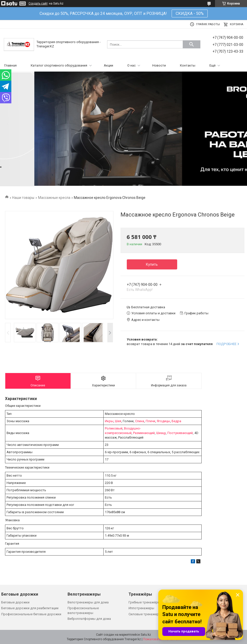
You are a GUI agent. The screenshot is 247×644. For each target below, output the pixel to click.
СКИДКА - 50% (190, 13)
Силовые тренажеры (145, 614)
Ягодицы (163, 421)
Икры (109, 421)
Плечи (150, 421)
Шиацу (161, 433)
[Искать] (192, 44)
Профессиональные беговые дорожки (31, 614)
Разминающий (144, 433)
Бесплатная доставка (148, 307)
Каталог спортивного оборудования (59, 65)
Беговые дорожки (15, 602)
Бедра (176, 421)
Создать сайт (38, 4)
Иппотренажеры (141, 608)
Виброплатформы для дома (89, 619)
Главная (10, 65)
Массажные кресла (54, 198)
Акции (109, 65)
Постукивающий (180, 433)
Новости (159, 65)
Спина (140, 421)
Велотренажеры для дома (88, 602)
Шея (118, 421)
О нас (131, 65)
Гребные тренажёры (144, 602)
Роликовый (114, 428)
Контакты (188, 65)
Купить (152, 264)
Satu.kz (146, 635)
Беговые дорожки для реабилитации (30, 608)
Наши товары (23, 198)
